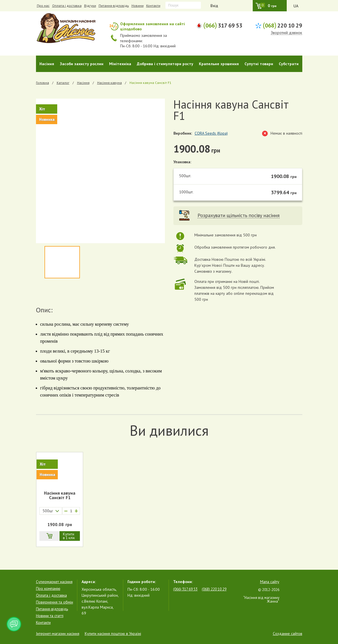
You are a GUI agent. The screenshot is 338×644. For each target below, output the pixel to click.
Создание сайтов (288, 634)
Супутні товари (259, 64)
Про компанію (48, 588)
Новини (138, 6)
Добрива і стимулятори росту (165, 64)
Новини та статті (50, 616)
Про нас (43, 6)
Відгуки (90, 6)
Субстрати (289, 64)
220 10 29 (282, 25)
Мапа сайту (270, 582)
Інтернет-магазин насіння (58, 634)
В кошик (49, 536)
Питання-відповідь (114, 6)
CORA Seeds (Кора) (211, 133)
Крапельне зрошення (219, 64)
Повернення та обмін (55, 602)
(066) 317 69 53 (185, 589)
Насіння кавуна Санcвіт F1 (60, 495)
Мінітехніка (120, 64)
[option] (100, 171)
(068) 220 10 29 (214, 589)
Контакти (153, 6)
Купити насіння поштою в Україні (113, 634)
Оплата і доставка (67, 6)
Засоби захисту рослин (82, 64)
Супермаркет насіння (54, 582)
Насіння (47, 64)
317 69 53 (223, 25)
